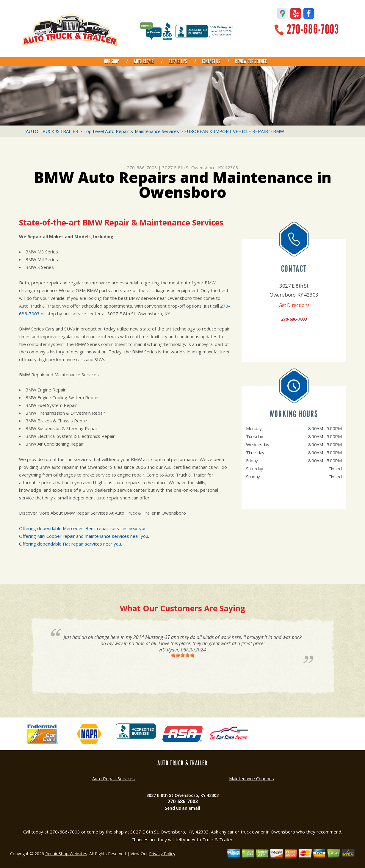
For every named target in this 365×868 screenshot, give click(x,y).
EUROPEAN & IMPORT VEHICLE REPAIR (226, 131)
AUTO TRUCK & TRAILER (52, 131)
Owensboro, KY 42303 (215, 167)
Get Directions (294, 305)
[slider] (183, 655)
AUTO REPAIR (144, 61)
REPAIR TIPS (178, 61)
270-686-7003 (313, 29)
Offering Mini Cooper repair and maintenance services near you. (84, 536)
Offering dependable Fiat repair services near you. (71, 544)
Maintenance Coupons (252, 778)
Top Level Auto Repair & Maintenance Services (131, 131)
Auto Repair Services (113, 778)
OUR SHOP (111, 61)
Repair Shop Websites (66, 854)
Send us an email (182, 808)
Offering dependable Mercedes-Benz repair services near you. (83, 528)
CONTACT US (211, 61)
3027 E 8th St (176, 167)
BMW (279, 131)
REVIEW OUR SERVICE (251, 61)
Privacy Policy (162, 854)
